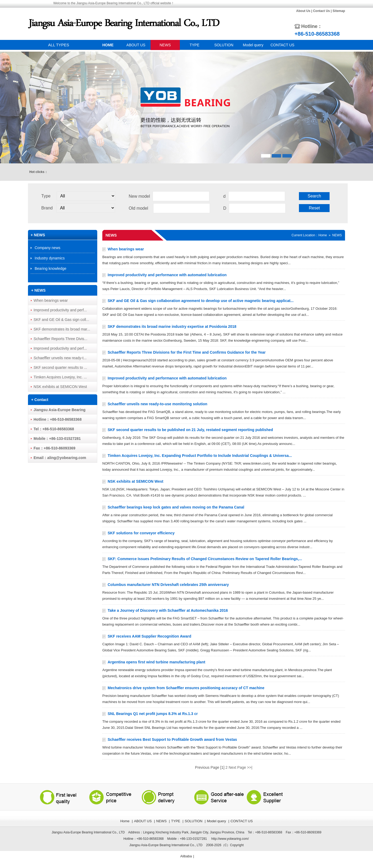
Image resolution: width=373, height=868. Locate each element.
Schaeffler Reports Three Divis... (60, 339)
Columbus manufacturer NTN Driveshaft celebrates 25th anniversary (168, 585)
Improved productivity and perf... (60, 310)
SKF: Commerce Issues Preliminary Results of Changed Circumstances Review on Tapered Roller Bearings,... (205, 559)
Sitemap (339, 11)
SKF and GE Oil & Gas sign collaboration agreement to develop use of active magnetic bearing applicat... (201, 301)
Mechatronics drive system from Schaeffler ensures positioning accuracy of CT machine (186, 688)
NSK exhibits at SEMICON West (135, 481)
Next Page (237, 767)
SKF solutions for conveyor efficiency (141, 533)
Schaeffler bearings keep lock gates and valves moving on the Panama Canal (176, 507)
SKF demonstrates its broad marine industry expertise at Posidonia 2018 (172, 326)
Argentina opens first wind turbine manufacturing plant (156, 662)
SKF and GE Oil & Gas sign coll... (61, 320)
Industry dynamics (50, 258)
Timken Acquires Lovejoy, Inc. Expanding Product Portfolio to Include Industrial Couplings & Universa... (200, 456)
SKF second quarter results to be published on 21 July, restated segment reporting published (190, 430)
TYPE (195, 45)
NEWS (165, 45)
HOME (108, 45)
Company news (48, 248)
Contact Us (321, 11)
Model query (253, 45)
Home (323, 235)
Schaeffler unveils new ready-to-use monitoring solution (157, 404)
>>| (250, 767)
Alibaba (186, 856)
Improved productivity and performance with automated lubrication (167, 275)
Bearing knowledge (50, 268)
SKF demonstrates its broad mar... (62, 329)
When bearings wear (126, 249)
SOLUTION (224, 45)
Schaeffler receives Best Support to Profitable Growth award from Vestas (172, 739)
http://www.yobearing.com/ (230, 839)
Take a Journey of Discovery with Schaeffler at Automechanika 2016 (168, 610)
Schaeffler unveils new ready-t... (60, 358)
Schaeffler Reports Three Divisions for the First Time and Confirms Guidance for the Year (187, 352)
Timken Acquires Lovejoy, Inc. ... (60, 377)
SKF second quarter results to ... (60, 367)
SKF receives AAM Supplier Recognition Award (149, 636)
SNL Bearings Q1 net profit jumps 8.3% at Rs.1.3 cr (153, 714)
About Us (303, 11)
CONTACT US (282, 45)
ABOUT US (136, 45)
